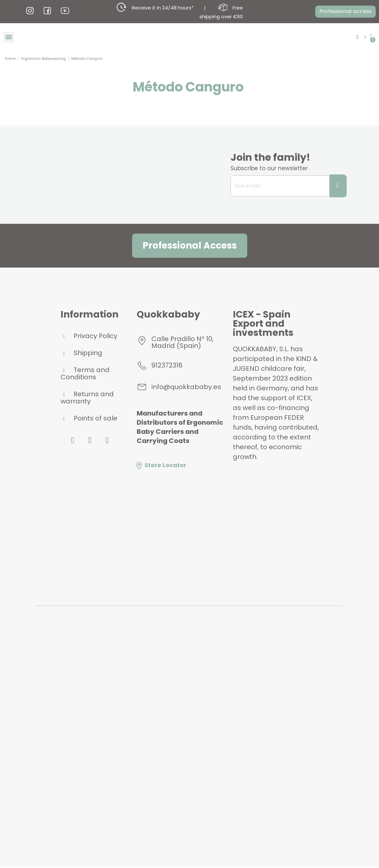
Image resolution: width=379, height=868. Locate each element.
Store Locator (161, 466)
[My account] (364, 37)
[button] (342, 12)
